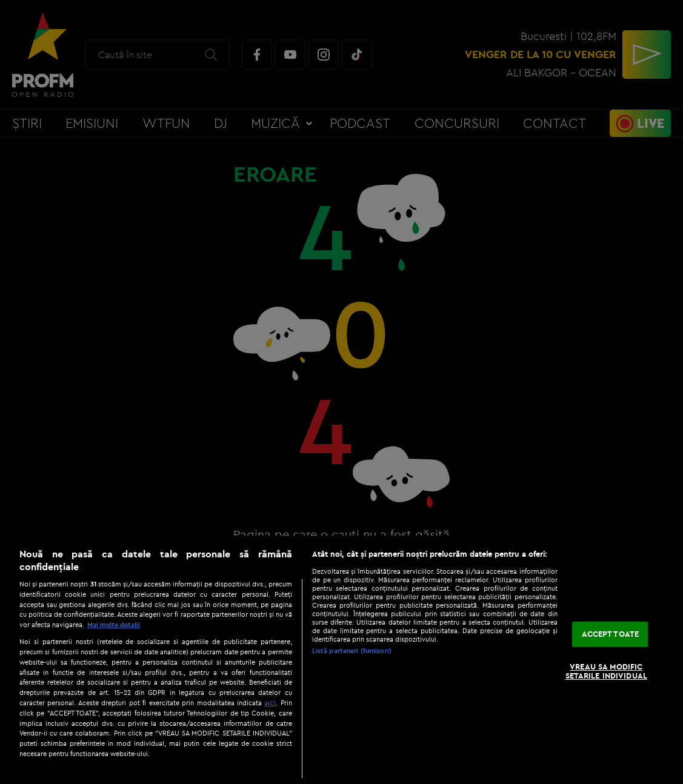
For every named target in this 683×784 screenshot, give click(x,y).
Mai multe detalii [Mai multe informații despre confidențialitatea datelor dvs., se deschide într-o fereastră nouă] (114, 625)
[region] (341, 660)
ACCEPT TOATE (611, 634)
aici (270, 703)
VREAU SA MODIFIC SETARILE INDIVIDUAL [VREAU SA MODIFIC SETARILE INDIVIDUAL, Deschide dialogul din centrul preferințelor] (606, 671)
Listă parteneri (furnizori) (352, 651)
